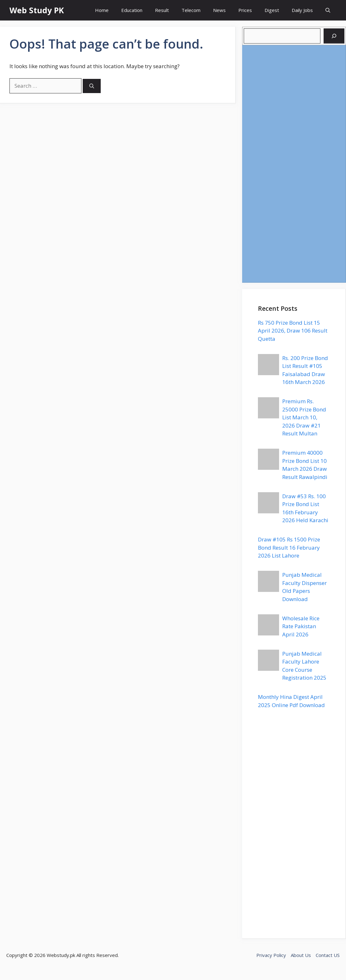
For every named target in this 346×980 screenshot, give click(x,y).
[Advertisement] (294, 163)
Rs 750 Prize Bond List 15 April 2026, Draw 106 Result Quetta (293, 331)
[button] (328, 10)
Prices (245, 10)
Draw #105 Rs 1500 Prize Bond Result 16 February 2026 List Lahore (289, 547)
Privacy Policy (271, 955)
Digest (272, 10)
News (219, 10)
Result (162, 10)
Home (102, 10)
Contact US (328, 955)
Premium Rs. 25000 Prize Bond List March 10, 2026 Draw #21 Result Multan (304, 417)
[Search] (92, 86)
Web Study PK (37, 10)
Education (132, 10)
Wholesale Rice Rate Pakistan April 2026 (301, 626)
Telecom (191, 10)
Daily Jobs (302, 10)
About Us (301, 955)
